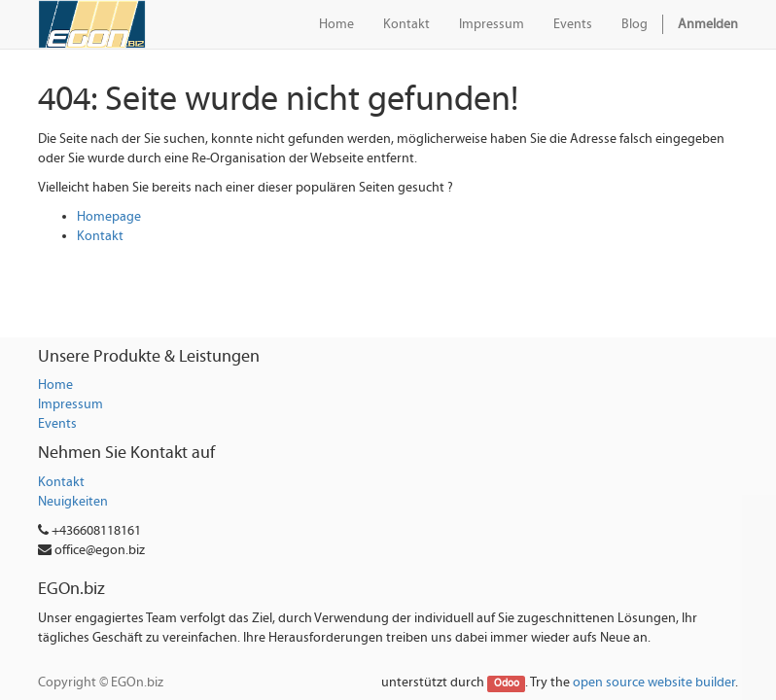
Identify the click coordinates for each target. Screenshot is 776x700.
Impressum (71, 404)
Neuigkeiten (73, 502)
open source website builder (654, 682)
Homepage (109, 217)
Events (57, 424)
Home (55, 385)
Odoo (507, 683)
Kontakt (100, 236)
